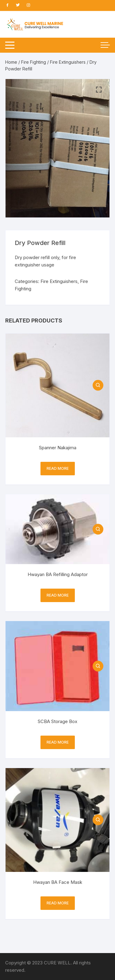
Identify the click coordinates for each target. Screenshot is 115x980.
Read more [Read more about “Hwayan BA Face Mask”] (58, 903)
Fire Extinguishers (68, 62)
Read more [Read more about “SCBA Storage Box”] (58, 742)
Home (11, 62)
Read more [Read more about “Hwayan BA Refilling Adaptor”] (58, 595)
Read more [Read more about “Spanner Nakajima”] (58, 468)
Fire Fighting (34, 62)
